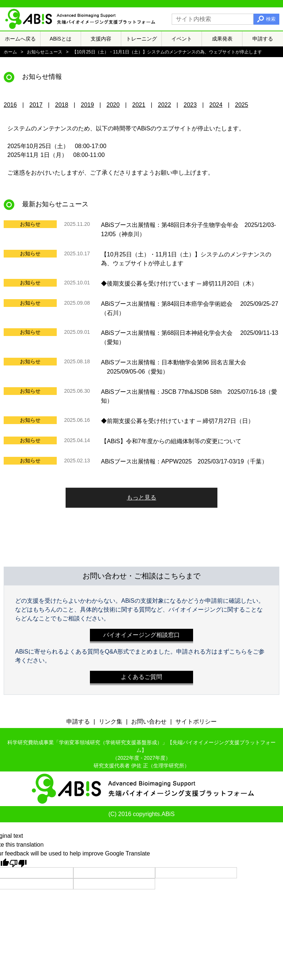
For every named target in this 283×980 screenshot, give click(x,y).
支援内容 (101, 39)
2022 (165, 105)
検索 (271, 19)
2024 (216, 105)
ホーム (10, 52)
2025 (242, 105)
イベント (182, 39)
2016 (10, 105)
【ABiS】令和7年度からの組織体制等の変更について (171, 441)
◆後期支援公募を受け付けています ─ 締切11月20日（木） (179, 283)
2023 (190, 105)
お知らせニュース (45, 52)
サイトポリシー (196, 722)
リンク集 (111, 722)
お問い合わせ (149, 722)
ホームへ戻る (20, 39)
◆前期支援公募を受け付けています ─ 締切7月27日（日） (177, 421)
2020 (113, 105)
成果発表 (222, 39)
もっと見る (141, 496)
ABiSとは (61, 39)
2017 (36, 105)
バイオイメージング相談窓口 (141, 633)
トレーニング (141, 39)
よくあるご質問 (141, 675)
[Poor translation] (18, 863)
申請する (263, 39)
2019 (87, 105)
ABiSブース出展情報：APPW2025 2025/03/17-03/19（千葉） (184, 461)
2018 (62, 105)
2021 (139, 105)
